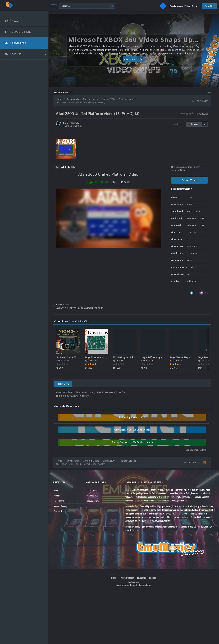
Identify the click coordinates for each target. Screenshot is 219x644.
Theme (114, 578)
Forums (57, 496)
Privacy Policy (127, 578)
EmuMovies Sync (93, 501)
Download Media (93, 496)
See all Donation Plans (196, 450)
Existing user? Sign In (184, 6)
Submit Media (92, 490)
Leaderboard (59, 501)
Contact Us (58, 511)
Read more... (133, 59)
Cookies (153, 578)
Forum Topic (189, 180)
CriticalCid (73, 123)
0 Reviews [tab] (63, 384)
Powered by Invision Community (127, 585)
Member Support (60, 506)
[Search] (87, 6)
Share (178, 124)
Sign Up (209, 6)
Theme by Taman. (145, 585)
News (56, 490)
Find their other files (73, 126)
